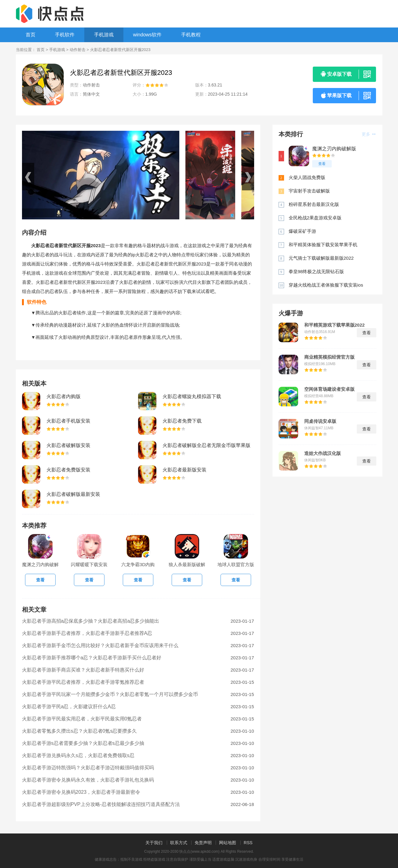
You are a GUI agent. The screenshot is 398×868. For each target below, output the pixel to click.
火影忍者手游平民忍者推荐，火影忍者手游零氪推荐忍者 (83, 682)
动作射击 (78, 50)
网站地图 (228, 843)
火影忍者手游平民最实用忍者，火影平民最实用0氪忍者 (82, 719)
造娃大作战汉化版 (323, 453)
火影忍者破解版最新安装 (73, 494)
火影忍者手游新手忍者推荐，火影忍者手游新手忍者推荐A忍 (87, 633)
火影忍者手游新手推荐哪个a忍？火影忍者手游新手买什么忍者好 (92, 658)
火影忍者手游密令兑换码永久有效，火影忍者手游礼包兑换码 (88, 780)
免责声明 (203, 843)
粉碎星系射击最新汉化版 (314, 204)
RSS (248, 843)
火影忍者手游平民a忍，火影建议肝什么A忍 (69, 707)
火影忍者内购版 (64, 396)
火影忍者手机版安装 (68, 421)
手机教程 (191, 35)
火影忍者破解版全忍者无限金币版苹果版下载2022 (206, 446)
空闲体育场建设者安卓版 (329, 389)
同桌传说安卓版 (320, 421)
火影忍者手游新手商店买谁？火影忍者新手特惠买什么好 (83, 670)
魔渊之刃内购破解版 (334, 149)
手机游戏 (104, 35)
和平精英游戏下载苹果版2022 (334, 325)
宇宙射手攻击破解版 (309, 191)
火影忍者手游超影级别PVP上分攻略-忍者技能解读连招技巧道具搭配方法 (101, 804)
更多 (369, 134)
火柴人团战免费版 (307, 177)
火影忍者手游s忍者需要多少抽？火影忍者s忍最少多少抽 (83, 743)
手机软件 (65, 35)
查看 (322, 164)
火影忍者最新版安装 (184, 470)
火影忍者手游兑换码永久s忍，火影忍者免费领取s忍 (78, 755)
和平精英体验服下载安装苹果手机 (323, 245)
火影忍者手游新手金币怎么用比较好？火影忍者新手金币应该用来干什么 (100, 645)
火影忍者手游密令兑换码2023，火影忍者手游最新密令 (81, 792)
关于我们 (154, 843)
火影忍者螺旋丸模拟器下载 (192, 396)
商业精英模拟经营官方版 (329, 357)
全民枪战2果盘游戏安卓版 (315, 218)
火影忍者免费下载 (182, 421)
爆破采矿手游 (302, 231)
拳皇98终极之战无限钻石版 (316, 271)
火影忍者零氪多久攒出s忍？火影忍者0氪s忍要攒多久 (80, 731)
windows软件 (147, 35)
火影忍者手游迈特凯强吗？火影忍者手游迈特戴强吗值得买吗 (88, 768)
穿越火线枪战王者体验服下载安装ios (326, 285)
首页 (31, 35)
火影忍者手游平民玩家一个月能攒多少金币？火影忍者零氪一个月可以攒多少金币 (110, 694)
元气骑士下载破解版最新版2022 (321, 258)
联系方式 (179, 843)
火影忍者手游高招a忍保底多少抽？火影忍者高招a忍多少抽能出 (91, 621)
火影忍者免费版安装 (68, 470)
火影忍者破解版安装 (68, 445)
